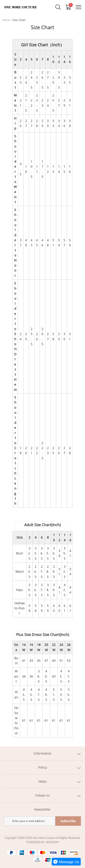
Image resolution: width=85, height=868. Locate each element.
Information (42, 753)
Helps (43, 781)
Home (6, 20)
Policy (43, 767)
